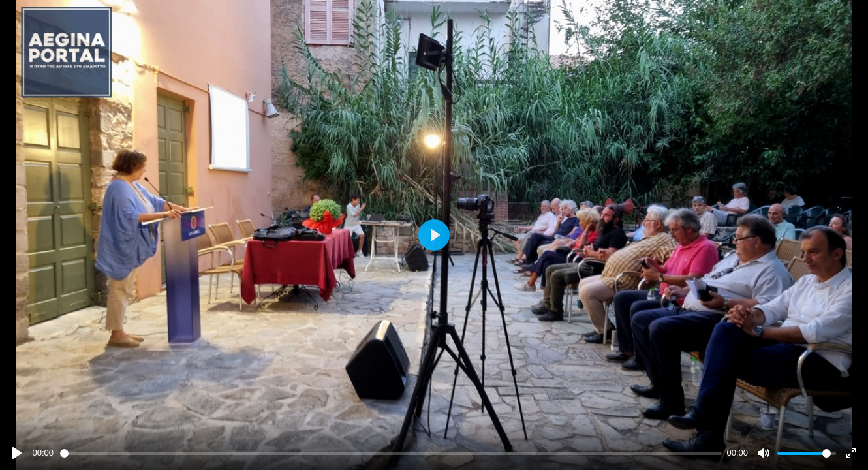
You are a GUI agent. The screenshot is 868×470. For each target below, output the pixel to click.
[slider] (391, 453)
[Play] (17, 453)
